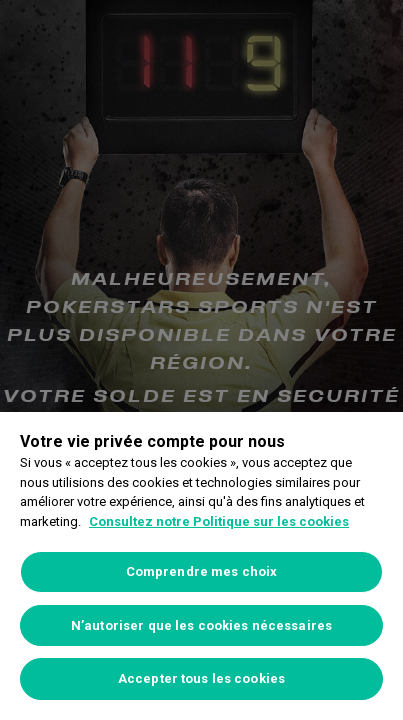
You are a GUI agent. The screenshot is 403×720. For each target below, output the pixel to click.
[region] (201, 566)
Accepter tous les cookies (201, 678)
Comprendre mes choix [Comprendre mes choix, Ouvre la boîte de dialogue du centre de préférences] (202, 571)
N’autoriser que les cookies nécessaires (201, 625)
